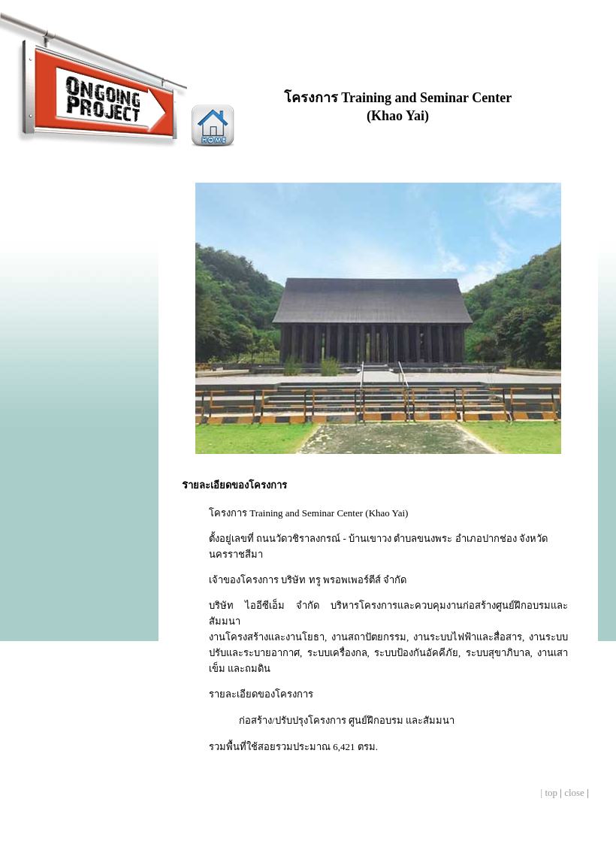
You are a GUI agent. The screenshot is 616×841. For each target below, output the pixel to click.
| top (549, 793)
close (574, 793)
